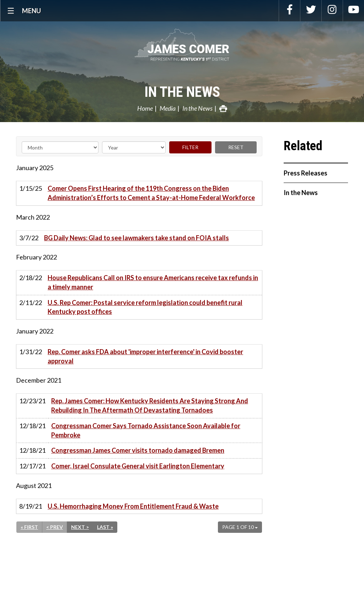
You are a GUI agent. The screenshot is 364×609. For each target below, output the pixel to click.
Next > (80, 527)
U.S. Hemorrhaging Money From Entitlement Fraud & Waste (133, 506)
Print (223, 109)
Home (145, 108)
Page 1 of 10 (240, 527)
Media (168, 108)
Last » (105, 527)
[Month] (60, 147)
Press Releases (306, 173)
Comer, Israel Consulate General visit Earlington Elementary (138, 466)
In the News (182, 92)
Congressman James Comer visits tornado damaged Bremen (138, 450)
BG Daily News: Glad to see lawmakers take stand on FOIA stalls (136, 238)
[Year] (134, 147)
